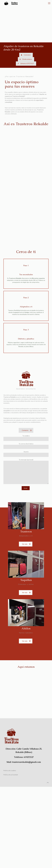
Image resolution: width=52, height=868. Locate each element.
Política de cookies (10, 852)
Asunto (26, 535)
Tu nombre (26, 519)
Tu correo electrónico (26, 527)
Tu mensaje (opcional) (26, 553)
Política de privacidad (11, 856)
